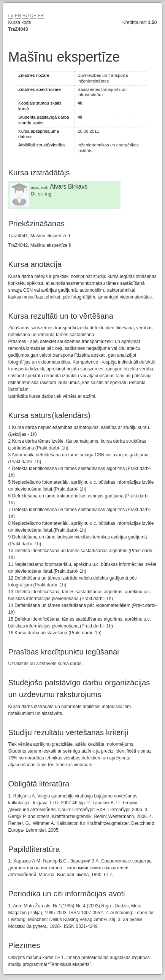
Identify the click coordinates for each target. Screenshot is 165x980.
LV (11, 16)
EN (18, 16)
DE (33, 16)
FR (41, 16)
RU (26, 16)
